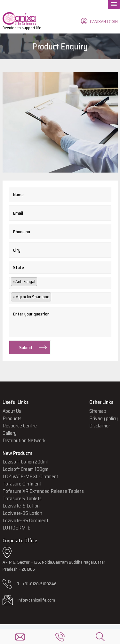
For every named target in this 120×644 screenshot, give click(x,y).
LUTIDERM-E (16, 528)
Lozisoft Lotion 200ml (25, 462)
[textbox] (42, 283)
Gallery (10, 433)
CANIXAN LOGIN (104, 21)
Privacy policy (104, 418)
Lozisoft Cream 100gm (25, 469)
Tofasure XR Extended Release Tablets (43, 491)
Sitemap (98, 411)
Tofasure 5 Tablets (22, 498)
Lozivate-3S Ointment (25, 520)
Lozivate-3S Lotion (22, 513)
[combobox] (60, 283)
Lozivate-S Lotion (21, 506)
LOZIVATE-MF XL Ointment (31, 476)
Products (12, 418)
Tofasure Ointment (22, 484)
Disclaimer (100, 426)
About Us (12, 411)
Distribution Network (24, 440)
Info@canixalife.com (36, 600)
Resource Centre (20, 426)
